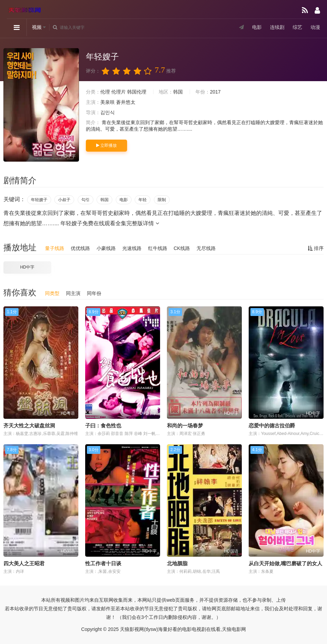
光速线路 (132, 248)
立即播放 (106, 145)
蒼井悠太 (126, 102)
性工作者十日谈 (103, 563)
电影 (257, 27)
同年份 (94, 293)
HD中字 (27, 267)
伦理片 (119, 92)
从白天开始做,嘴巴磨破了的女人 (285, 563)
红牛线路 (158, 248)
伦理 (105, 92)
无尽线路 (206, 248)
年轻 (143, 200)
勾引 (86, 200)
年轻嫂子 (39, 200)
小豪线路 (106, 248)
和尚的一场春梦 (185, 425)
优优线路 (80, 248)
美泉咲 (108, 102)
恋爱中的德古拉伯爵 (272, 425)
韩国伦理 (137, 92)
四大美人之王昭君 (24, 563)
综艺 (297, 27)
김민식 (108, 112)
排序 (316, 248)
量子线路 (55, 248)
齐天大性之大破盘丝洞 (29, 425)
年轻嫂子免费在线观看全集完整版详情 (110, 223)
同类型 (52, 293)
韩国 (178, 92)
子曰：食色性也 (103, 425)
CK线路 (182, 248)
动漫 (315, 27)
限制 (162, 200)
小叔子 (64, 200)
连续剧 (277, 27)
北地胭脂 (177, 563)
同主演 (73, 293)
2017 (215, 92)
